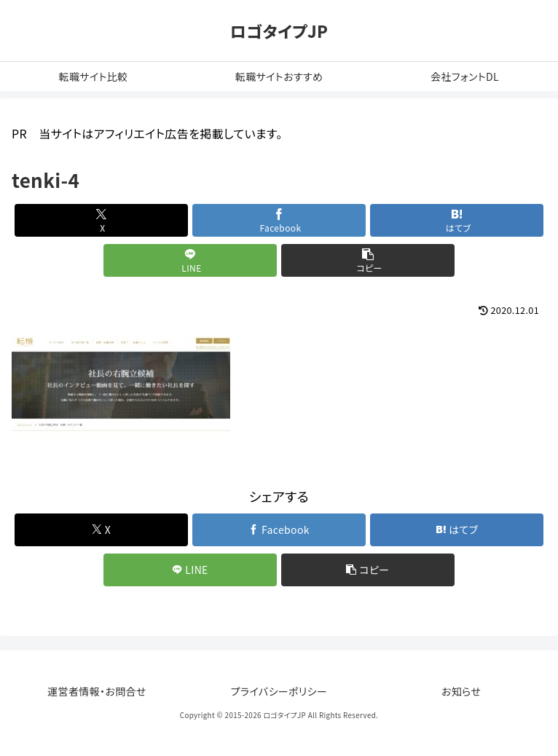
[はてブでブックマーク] (457, 220)
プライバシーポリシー (279, 691)
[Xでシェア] (102, 220)
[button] (368, 260)
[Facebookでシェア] (279, 220)
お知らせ (461, 691)
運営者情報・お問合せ (97, 691)
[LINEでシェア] (190, 260)
